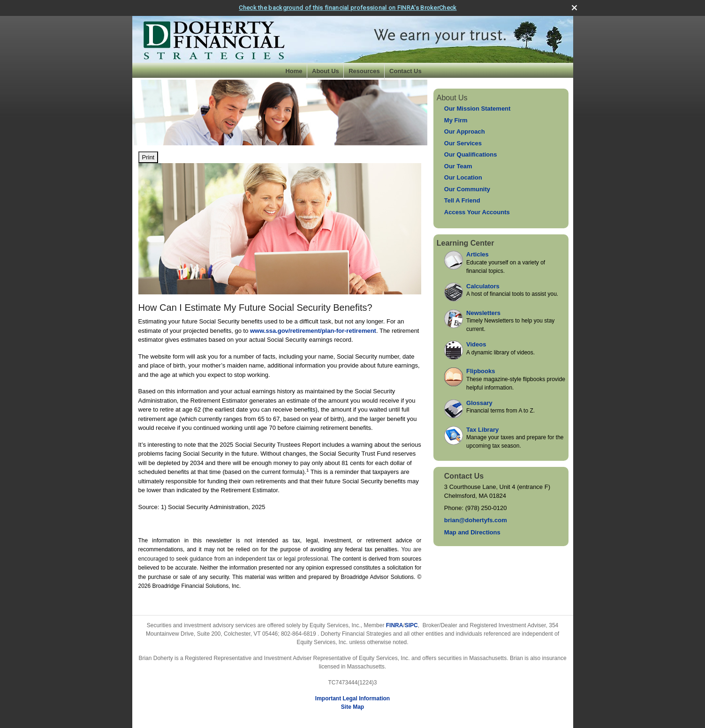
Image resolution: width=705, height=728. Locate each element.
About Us (326, 71)
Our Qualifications (471, 154)
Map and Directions (472, 532)
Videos (476, 344)
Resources (364, 71)
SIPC (411, 625)
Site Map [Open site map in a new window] (352, 707)
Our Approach (465, 131)
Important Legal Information (352, 698)
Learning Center (466, 243)
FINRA (395, 625)
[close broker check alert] (574, 8)
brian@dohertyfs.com (476, 520)
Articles (478, 254)
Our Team (458, 166)
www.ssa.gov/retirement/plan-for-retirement (313, 331)
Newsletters (483, 313)
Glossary (479, 403)
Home (294, 71)
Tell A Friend (462, 200)
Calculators (483, 286)
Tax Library (482, 430)
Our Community (467, 189)
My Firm (456, 120)
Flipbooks (481, 371)
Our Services (463, 143)
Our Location (463, 177)
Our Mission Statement (478, 109)
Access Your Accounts (477, 212)
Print (148, 157)
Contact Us (406, 71)
